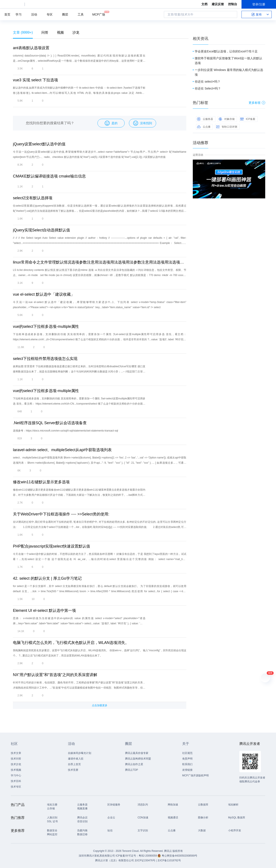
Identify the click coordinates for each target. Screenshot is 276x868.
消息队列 (143, 805)
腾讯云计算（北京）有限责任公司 (114, 860)
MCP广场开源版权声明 (195, 775)
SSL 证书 (52, 821)
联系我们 (187, 764)
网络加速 (173, 805)
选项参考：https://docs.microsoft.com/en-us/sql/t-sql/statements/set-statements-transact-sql (65, 431)
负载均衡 (82, 830)
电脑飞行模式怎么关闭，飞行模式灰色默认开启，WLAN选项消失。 (71, 643)
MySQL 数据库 (237, 818)
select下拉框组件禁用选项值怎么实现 (45, 359)
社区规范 (187, 753)
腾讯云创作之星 (134, 764)
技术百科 (16, 781)
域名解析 (233, 805)
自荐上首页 (74, 764)
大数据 (202, 830)
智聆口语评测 (227, 127)
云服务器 (205, 119)
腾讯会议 (82, 818)
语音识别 (82, 821)
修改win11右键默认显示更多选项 (41, 482)
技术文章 (16, 753)
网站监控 (52, 834)
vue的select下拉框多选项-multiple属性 (46, 326)
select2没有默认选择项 (33, 198)
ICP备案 (248, 119)
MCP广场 (99, 14)
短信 (110, 830)
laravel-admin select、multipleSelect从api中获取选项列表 (62, 450)
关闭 (262, 164)
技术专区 (16, 787)
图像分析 (203, 818)
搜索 (233, 14)
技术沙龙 (16, 764)
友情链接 (187, 770)
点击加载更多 (100, 705)
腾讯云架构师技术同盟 (138, 759)
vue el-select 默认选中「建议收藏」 (44, 294)
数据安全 (52, 830)
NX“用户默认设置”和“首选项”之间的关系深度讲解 (55, 675)
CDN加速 (143, 818)
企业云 (111, 818)
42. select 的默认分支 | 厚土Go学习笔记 (47, 578)
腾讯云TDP (132, 770)
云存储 (51, 808)
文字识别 (143, 830)
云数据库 (203, 805)
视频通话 (173, 818)
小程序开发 (235, 830)
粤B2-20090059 (148, 856)
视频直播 (82, 808)
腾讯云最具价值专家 (137, 753)
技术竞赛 (73, 770)
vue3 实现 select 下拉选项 (35, 80)
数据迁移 (82, 834)
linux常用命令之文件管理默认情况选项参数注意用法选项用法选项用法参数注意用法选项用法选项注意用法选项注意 (100, 262)
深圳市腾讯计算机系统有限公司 (97, 856)
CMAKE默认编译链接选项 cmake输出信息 (49, 176)
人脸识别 (52, 818)
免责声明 (187, 759)
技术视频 (16, 770)
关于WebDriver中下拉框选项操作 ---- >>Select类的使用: (61, 514)
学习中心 (16, 775)
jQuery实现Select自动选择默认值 (42, 230)
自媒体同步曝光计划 (80, 753)
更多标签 (257, 103)
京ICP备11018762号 (169, 860)
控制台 (233, 4)
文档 (204, 4)
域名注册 (52, 805)
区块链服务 (114, 805)
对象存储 (227, 119)
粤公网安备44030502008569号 (180, 856)
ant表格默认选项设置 (31, 48)
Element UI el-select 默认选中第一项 (44, 611)
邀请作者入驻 (76, 759)
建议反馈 (218, 4)
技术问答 (16, 759)
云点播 (204, 127)
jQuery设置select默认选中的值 (39, 144)
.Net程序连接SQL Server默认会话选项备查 (50, 423)
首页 (7, 14)
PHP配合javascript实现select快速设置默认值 (52, 546)
